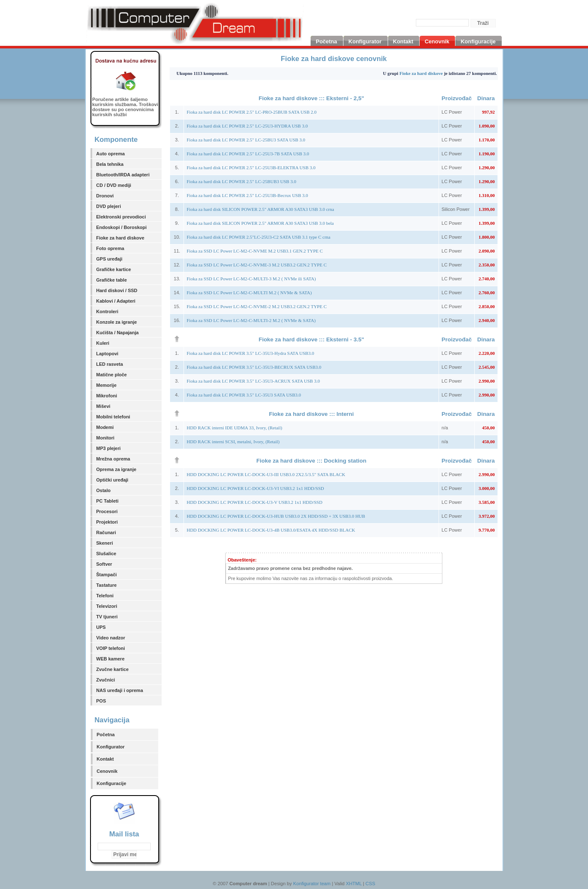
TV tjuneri (107, 617)
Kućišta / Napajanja (118, 333)
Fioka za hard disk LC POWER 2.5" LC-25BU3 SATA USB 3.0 (246, 140)
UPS (101, 627)
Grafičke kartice (114, 269)
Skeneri (105, 543)
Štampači (107, 575)
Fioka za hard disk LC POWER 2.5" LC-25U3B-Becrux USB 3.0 (247, 195)
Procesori (107, 511)
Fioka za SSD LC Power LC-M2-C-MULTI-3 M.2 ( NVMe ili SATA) (251, 279)
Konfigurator (111, 747)
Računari (106, 532)
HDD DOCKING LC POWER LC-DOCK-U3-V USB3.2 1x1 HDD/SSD (254, 502)
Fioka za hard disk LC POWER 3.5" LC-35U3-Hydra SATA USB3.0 (250, 353)
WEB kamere (110, 659)
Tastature (107, 585)
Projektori (107, 522)
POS (101, 701)
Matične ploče (112, 375)
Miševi (104, 406)
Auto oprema (111, 154)
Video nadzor (111, 638)
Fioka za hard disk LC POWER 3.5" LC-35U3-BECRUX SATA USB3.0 (254, 367)
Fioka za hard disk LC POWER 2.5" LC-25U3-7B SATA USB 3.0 (248, 154)
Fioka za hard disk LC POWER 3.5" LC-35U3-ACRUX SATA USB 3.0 (253, 381)
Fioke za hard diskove (120, 238)
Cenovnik (107, 771)
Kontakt (105, 759)
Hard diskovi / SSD (117, 290)
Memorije (106, 385)
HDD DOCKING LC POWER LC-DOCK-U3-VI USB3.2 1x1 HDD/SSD (255, 488)
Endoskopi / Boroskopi (122, 227)
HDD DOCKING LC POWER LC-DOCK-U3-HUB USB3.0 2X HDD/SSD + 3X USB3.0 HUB (276, 516)
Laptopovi (108, 354)
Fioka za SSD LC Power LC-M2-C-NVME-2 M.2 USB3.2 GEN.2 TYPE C (257, 306)
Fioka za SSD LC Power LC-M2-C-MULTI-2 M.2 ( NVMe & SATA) (251, 320)
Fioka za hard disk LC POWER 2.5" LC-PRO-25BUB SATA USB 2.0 (251, 112)
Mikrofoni (107, 396)
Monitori (105, 438)
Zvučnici (106, 680)
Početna (106, 735)
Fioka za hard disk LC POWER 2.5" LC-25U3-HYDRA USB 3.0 (247, 126)
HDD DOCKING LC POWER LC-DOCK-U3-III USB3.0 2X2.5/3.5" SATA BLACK (266, 474)
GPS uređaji (109, 259)
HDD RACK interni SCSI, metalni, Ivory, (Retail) (233, 442)
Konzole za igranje (117, 322)
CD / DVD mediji (114, 185)
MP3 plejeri (109, 448)
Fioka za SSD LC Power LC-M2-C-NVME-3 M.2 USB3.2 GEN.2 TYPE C (257, 265)
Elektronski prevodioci (121, 217)
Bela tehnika (110, 164)
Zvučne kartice (113, 669)
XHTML (354, 884)
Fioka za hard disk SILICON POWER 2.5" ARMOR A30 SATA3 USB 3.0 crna (260, 209)
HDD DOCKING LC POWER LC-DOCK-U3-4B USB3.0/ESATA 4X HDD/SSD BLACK (271, 530)
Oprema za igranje (116, 469)
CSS (370, 884)
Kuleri (103, 343)
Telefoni (105, 596)
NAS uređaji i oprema (120, 690)
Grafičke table (112, 280)
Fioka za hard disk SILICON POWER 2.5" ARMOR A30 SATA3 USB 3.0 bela (260, 223)
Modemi (105, 427)
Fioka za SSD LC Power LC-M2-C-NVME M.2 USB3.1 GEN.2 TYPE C (254, 251)
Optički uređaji (112, 480)
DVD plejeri (109, 206)
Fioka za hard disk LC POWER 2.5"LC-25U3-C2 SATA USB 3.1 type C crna (258, 237)
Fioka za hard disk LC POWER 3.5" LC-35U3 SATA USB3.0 (244, 395)
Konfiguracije (112, 783)
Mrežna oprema (113, 459)
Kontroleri (108, 311)
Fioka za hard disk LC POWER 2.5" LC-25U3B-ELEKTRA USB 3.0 (251, 168)
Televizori (107, 606)
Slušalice (106, 554)
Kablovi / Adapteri (116, 301)
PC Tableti (108, 501)
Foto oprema (110, 248)
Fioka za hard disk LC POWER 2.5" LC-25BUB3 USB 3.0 (241, 181)
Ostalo (104, 490)
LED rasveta (110, 364)
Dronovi (105, 196)
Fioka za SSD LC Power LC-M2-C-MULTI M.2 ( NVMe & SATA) (249, 293)
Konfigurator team (312, 884)
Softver (104, 564)
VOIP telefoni (111, 648)
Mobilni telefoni (113, 417)
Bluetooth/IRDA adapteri (123, 175)
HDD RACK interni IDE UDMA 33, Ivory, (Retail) (234, 428)
